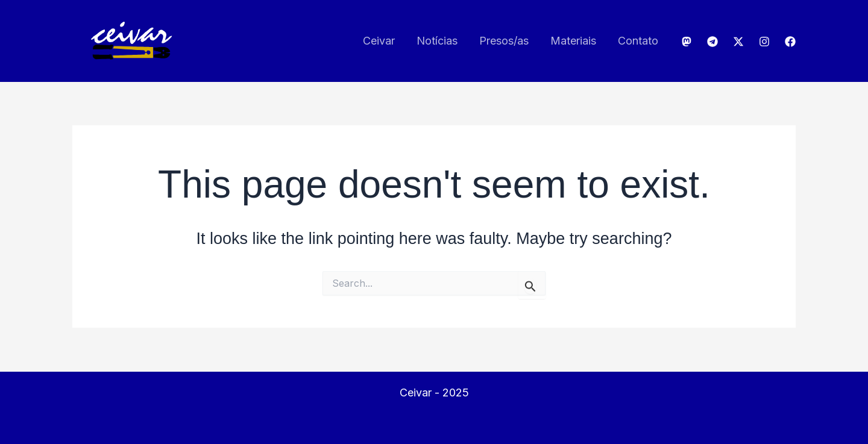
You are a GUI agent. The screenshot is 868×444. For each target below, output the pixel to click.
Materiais (573, 41)
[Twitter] (738, 42)
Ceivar (379, 41)
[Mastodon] (687, 42)
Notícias (437, 41)
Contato (638, 41)
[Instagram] (764, 42)
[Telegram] (712, 42)
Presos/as (504, 41)
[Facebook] (790, 42)
